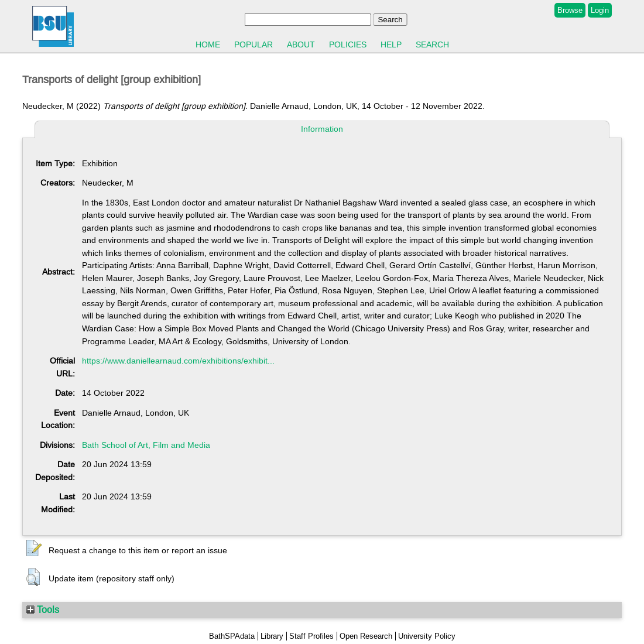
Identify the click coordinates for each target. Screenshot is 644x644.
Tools (43, 609)
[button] (34, 549)
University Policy (427, 636)
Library (272, 636)
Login (600, 10)
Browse (570, 10)
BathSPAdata (232, 636)
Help (391, 44)
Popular (254, 44)
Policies (348, 44)
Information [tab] (322, 129)
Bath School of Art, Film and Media (146, 445)
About (301, 44)
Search (432, 44)
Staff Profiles (311, 636)
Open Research (366, 636)
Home (208, 44)
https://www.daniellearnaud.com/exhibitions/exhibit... (178, 361)
